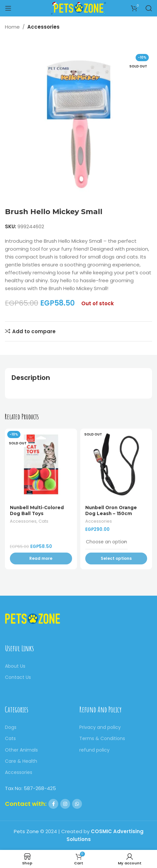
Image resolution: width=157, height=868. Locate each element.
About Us (15, 666)
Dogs (11, 727)
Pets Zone (26, 831)
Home (12, 27)
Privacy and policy (100, 727)
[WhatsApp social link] (77, 804)
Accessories (43, 27)
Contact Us (18, 677)
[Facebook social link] (53, 804)
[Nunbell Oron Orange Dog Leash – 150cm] (116, 465)
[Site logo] (79, 8)
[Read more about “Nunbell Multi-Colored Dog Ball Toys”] (41, 558)
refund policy (94, 750)
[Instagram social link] (65, 804)
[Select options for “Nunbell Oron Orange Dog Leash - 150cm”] (116, 558)
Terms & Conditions (102, 738)
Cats (43, 521)
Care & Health (21, 761)
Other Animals (21, 750)
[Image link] (33, 618)
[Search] (149, 8)
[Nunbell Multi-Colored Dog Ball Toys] (41, 465)
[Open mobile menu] (8, 8)
